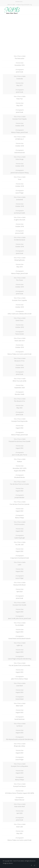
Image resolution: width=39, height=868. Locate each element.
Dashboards (19, 1)
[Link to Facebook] (31, 865)
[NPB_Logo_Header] (16, 10)
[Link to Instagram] (35, 865)
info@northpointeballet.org (24, 5)
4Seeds (11, 863)
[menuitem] (19, 2)
